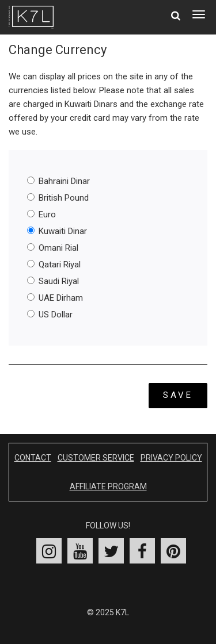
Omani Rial (53, 248)
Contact (33, 458)
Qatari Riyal (54, 264)
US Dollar (50, 315)
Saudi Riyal (53, 281)
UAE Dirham (55, 298)
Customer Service (96, 458)
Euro (41, 214)
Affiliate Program (108, 486)
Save (178, 395)
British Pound (58, 198)
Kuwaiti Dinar (57, 231)
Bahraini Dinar (58, 181)
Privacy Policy (171, 458)
